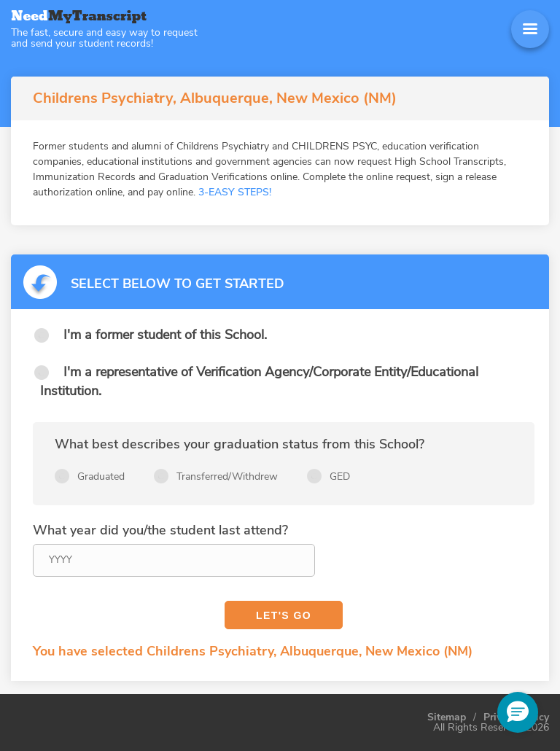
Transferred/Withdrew (227, 476)
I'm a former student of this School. (165, 335)
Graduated (101, 476)
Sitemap (447, 717)
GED (340, 476)
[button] (518, 712)
